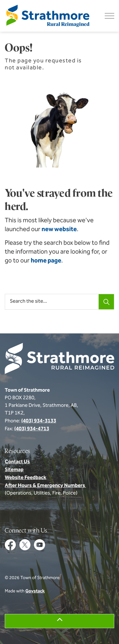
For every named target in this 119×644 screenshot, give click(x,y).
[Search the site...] (60, 302)
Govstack (35, 591)
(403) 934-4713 (32, 429)
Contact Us (17, 462)
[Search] (106, 302)
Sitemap (14, 470)
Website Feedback (26, 478)
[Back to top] (60, 621)
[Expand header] (109, 16)
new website (59, 230)
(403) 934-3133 (39, 421)
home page (46, 261)
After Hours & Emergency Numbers (45, 486)
